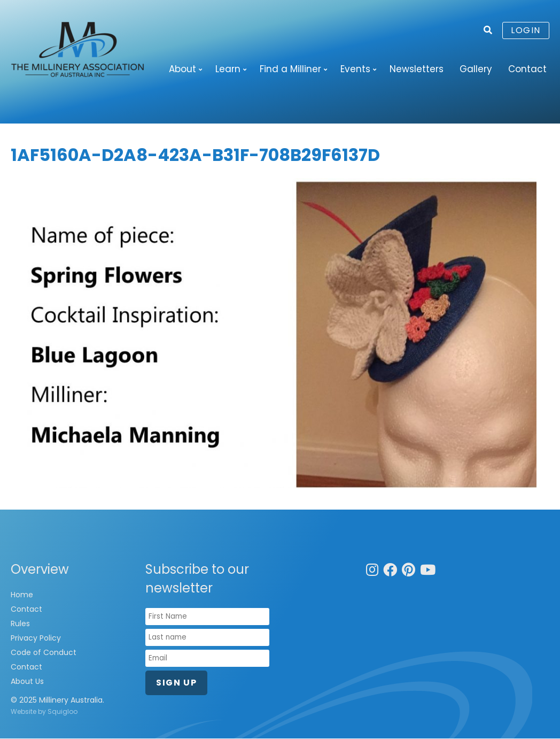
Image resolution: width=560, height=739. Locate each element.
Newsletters (417, 69)
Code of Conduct (44, 653)
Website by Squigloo (44, 712)
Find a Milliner (290, 69)
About (182, 69)
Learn (228, 69)
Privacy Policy (36, 638)
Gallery (476, 69)
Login (526, 30)
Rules (20, 624)
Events (355, 69)
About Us (27, 682)
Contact (527, 69)
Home (22, 595)
